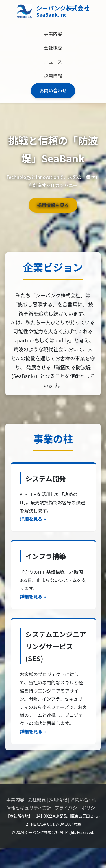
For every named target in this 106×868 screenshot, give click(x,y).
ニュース (53, 62)
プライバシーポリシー (77, 808)
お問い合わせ (53, 90)
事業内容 (53, 33)
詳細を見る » (33, 519)
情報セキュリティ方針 (29, 808)
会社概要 (53, 48)
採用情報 (53, 76)
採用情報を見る (53, 205)
